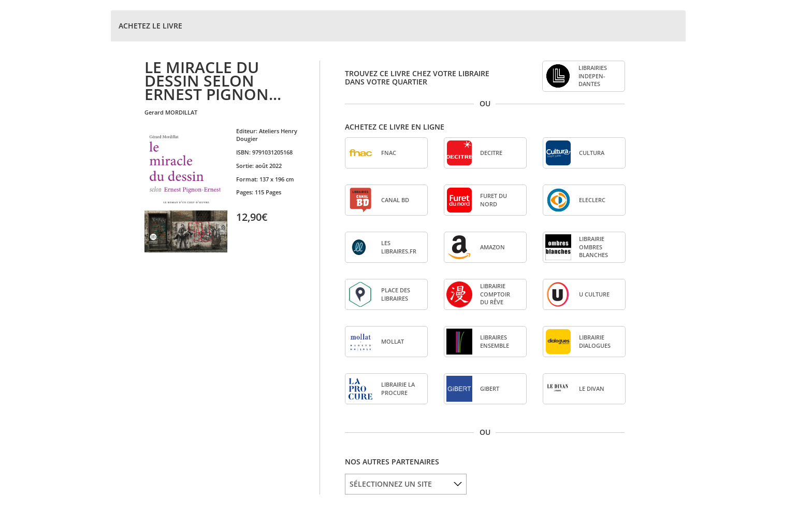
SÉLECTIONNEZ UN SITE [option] (391, 484)
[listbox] (406, 484)
